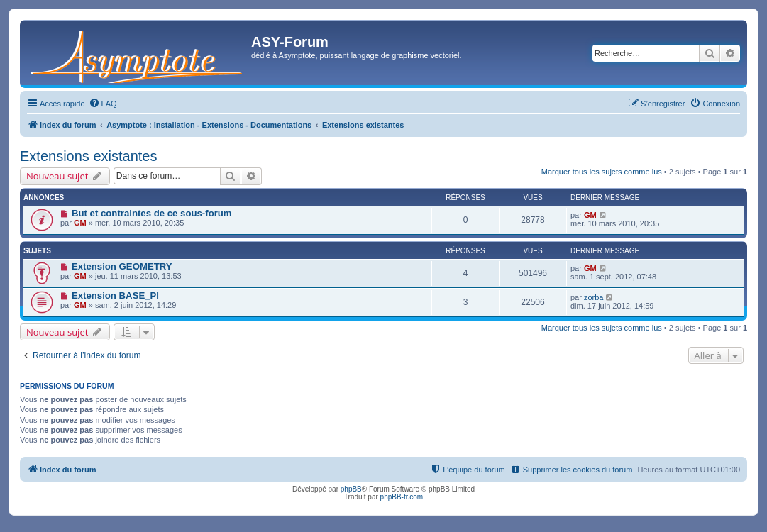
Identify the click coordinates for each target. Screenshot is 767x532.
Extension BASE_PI (115, 295)
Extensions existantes (88, 156)
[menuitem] (103, 104)
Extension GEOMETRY (122, 266)
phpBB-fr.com (402, 497)
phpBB (351, 489)
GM (80, 223)
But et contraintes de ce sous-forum (152, 213)
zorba (594, 297)
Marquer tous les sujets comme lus (602, 172)
